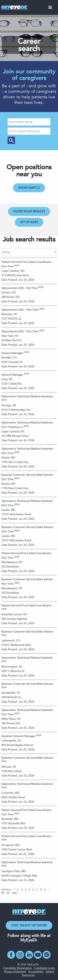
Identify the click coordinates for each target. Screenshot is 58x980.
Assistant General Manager (18, 736)
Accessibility (36, 972)
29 (8, 893)
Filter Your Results (29, 211)
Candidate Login (44, 968)
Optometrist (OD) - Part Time (20, 310)
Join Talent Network (29, 925)
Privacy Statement (15, 972)
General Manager (12, 353)
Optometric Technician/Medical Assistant (27, 396)
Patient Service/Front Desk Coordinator (27, 606)
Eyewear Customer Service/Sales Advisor (27, 632)
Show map (29, 188)
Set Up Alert (29, 222)
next (14, 893)
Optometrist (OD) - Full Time (19, 288)
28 (3, 893)
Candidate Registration (18, 968)
